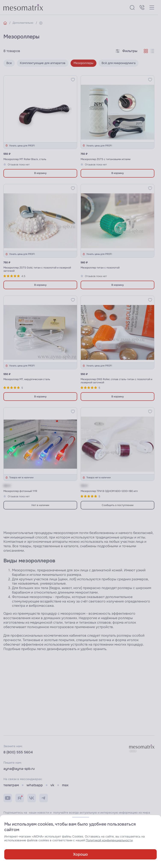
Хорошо (80, 854)
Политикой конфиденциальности (109, 840)
